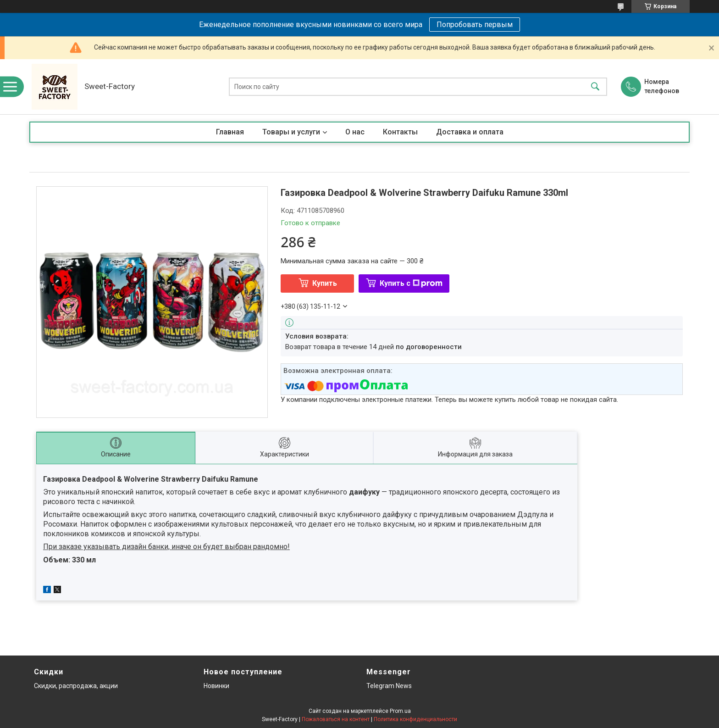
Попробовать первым (475, 25)
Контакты (400, 132)
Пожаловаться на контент (336, 719)
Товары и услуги (291, 132)
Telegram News (389, 686)
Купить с (411, 283)
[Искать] (595, 87)
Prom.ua (400, 711)
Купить (325, 283)
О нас (355, 132)
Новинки (216, 686)
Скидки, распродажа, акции (76, 686)
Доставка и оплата (470, 132)
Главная (230, 132)
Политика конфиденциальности (415, 719)
